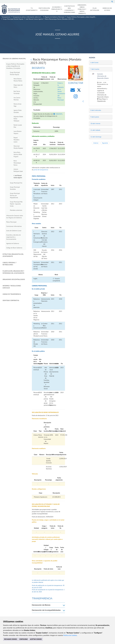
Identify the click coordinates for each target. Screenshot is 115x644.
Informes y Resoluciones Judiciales (12, 287)
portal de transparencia (41, 170)
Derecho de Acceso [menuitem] (107, 9)
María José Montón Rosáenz (18, 147)
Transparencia (6, 17)
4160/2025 (59, 114)
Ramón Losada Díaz (18, 126)
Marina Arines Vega (18, 105)
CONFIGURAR (23, 639)
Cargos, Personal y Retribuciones (9, 264)
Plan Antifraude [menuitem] (95, 9)
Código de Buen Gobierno (14, 248)
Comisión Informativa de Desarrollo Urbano (103, 76)
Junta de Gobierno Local (14, 231)
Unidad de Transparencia (12, 294)
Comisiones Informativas (14, 226)
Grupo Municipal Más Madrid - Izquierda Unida (16, 204)
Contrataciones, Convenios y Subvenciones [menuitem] (69, 9)
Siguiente (105, 143)
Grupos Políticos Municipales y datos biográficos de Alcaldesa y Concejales (90, 17)
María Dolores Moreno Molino (18, 80)
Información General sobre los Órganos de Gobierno (15, 217)
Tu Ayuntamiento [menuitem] (32, 9)
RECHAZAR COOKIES (11, 639)
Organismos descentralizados (14, 279)
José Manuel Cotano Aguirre (34, 19)
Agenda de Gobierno (13, 243)
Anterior (96, 143)
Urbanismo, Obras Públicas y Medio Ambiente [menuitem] (82, 9)
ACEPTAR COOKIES (36, 639)
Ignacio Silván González (18, 111)
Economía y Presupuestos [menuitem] (57, 9)
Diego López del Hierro (18, 86)
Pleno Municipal (11, 222)
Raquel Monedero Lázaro (16, 140)
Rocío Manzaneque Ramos (17, 163)
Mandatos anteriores (16, 210)
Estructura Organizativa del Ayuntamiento (13, 255)
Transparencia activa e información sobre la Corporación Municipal (33, 17)
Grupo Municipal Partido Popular (13, 19)
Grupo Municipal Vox (16, 183)
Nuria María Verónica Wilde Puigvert (18, 154)
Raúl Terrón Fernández (17, 92)
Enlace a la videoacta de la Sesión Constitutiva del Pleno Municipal (61, 91)
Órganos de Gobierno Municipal (55, 17)
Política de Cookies (70, 635)
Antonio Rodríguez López (18, 170)
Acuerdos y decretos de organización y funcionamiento (13, 237)
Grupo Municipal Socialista (15, 188)
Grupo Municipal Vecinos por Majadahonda (15, 195)
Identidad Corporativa (11, 300)
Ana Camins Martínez (17, 99)
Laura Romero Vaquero (18, 132)
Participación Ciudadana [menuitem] (44, 9)
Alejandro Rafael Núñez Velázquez (18, 119)
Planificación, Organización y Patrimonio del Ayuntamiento (13, 272)
